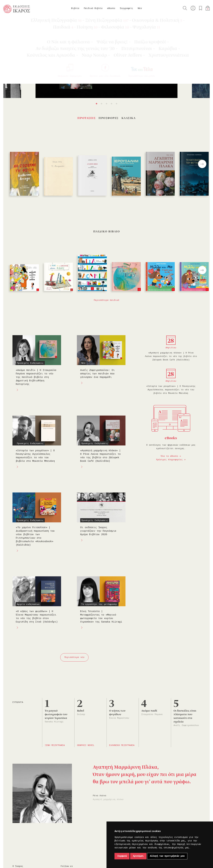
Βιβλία (75, 8)
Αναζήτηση (185, 8)
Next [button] (202, 164)
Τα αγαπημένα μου (201, 8)
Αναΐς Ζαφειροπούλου (186, 725)
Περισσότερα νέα (74, 657)
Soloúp (81, 714)
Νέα (140, 8)
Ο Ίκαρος (18, 866)
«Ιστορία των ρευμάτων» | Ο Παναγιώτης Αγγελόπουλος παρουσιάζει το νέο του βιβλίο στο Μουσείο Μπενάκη (171, 390)
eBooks (111, 8)
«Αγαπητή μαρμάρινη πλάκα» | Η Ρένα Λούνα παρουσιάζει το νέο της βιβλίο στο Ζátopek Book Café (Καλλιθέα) (171, 356)
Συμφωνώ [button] (122, 856)
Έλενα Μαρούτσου (119, 718)
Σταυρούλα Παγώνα (152, 714)
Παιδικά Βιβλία (93, 8)
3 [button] (106, 104)
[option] (106, 64)
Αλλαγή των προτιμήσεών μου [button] (167, 856)
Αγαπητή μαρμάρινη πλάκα (108, 799)
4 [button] (111, 104)
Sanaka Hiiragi (54, 722)
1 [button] (97, 104)
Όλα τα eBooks (169, 456)
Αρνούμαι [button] (138, 856)
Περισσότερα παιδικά (106, 300)
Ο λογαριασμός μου (193, 8)
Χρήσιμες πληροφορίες (169, 460)
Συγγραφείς (126, 8)
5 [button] (116, 104)
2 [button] (102, 104)
